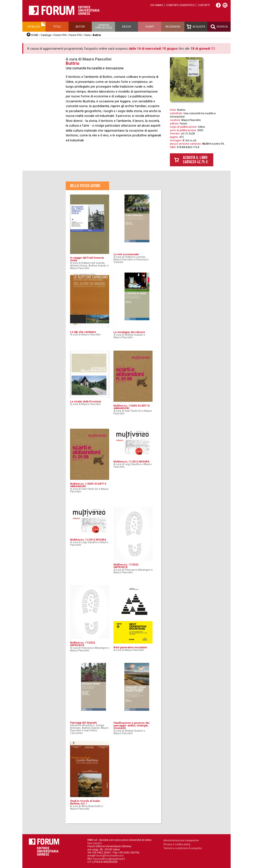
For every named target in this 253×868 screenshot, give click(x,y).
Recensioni (173, 27)
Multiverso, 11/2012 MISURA (131, 462)
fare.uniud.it (95, 843)
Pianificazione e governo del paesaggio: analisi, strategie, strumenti (131, 726)
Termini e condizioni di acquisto (183, 848)
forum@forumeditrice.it (110, 856)
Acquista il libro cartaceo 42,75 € (195, 160)
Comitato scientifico (180, 5)
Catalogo (34, 27)
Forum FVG (60, 35)
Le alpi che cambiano (83, 332)
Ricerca (219, 27)
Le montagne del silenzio (129, 332)
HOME (35, 35)
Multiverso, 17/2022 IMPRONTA (126, 566)
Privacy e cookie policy (177, 844)
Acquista (196, 27)
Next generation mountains (130, 647)
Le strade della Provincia (85, 402)
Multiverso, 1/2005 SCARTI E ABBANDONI (132, 407)
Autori (80, 27)
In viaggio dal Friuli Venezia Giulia (87, 259)
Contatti (204, 5)
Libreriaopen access (103, 26)
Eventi (150, 27)
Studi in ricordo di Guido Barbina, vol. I (85, 802)
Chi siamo (157, 5)
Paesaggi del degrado (84, 723)
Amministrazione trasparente (181, 840)
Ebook (126, 27)
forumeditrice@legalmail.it (109, 859)
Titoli (57, 27)
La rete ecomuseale (126, 254)
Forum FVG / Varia (80, 35)
